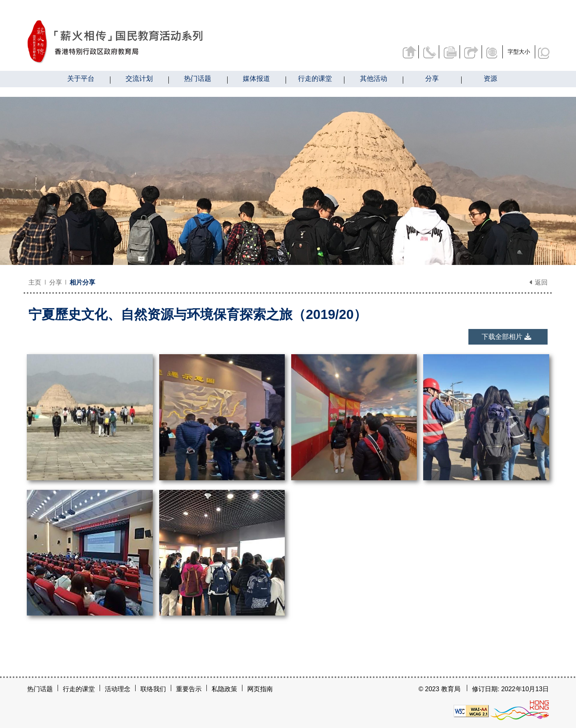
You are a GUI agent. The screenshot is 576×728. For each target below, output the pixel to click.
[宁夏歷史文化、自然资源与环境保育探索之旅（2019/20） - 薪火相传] (159, 42)
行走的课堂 (79, 689)
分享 (470, 52)
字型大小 (519, 52)
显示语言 (493, 52)
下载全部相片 (506, 337)
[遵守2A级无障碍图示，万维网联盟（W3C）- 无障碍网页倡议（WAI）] (471, 711)
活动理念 (118, 689)
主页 (35, 282)
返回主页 (407, 52)
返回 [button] (538, 282)
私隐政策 (224, 689)
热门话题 (40, 689)
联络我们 (428, 52)
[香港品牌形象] (520, 711)
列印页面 (449, 52)
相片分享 (82, 282)
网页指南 (260, 689)
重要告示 (189, 689)
